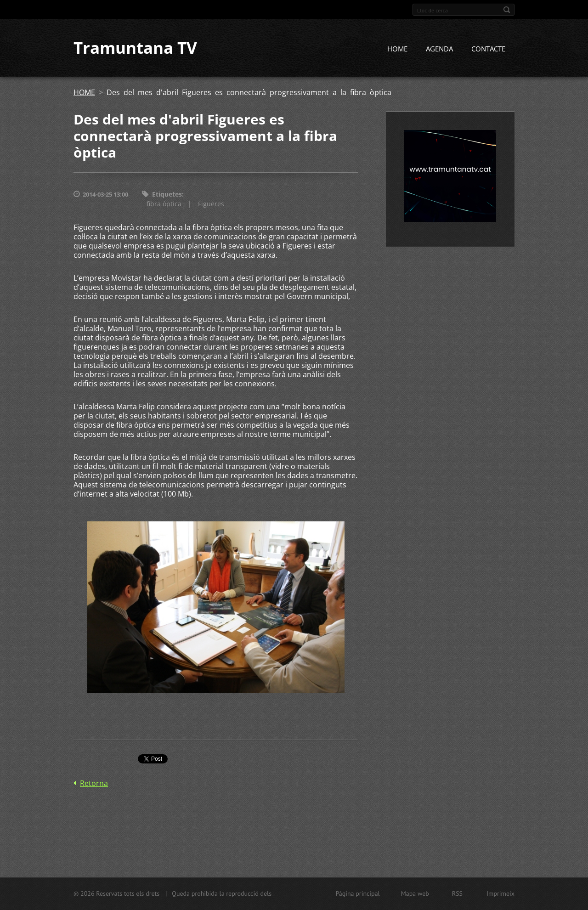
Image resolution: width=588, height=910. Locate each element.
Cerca (507, 10)
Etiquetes (167, 195)
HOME (397, 49)
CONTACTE (488, 49)
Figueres (211, 204)
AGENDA (439, 49)
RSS (457, 893)
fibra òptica (164, 204)
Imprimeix (500, 893)
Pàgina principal (357, 893)
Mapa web (415, 893)
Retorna (94, 783)
